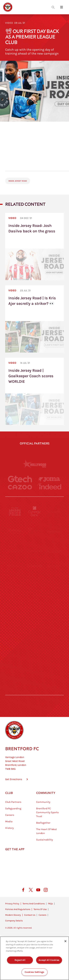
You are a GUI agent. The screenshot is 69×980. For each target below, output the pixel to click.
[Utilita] (15, 611)
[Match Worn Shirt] (35, 631)
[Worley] (35, 571)
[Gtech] (20, 479)
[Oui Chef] (54, 631)
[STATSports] (15, 571)
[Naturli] (35, 611)
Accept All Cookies (49, 960)
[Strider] (35, 551)
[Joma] (49, 479)
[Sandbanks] (15, 651)
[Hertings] (54, 531)
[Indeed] (49, 486)
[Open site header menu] (62, 7)
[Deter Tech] (15, 551)
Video (9, 23)
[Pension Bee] (54, 511)
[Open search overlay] (53, 7)
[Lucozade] (54, 671)
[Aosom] (54, 551)
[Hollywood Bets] (34, 464)
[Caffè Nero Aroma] (35, 691)
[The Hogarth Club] (15, 671)
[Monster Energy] (35, 531)
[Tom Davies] (54, 651)
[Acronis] (54, 571)
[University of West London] (15, 591)
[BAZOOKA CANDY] (15, 531)
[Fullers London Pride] (15, 511)
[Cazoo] (20, 487)
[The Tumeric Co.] (35, 671)
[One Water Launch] (54, 611)
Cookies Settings (34, 972)
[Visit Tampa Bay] (35, 591)
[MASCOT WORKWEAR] (54, 591)
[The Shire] (35, 651)
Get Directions (14, 789)
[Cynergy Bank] (35, 511)
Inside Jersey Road (18, 181)
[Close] (65, 941)
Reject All (20, 960)
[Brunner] (15, 631)
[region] (34, 958)
